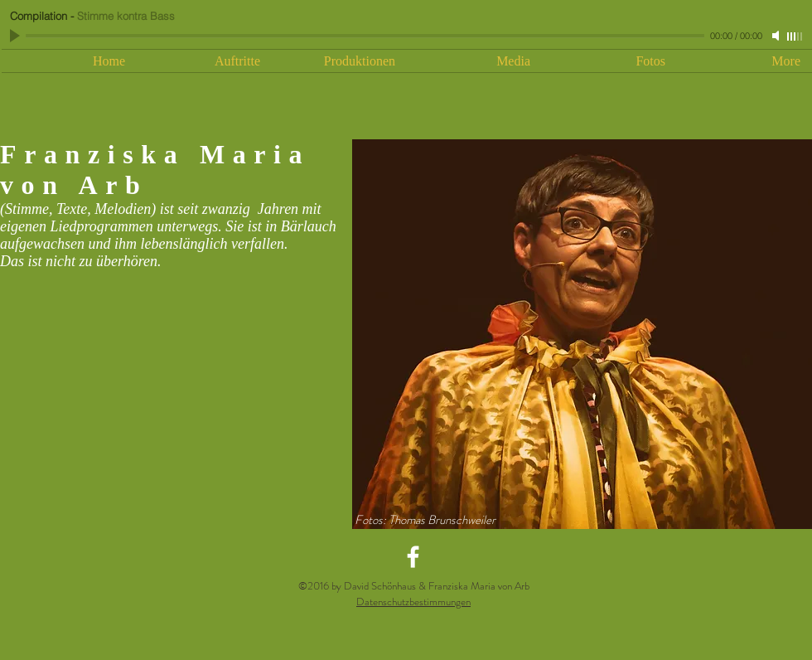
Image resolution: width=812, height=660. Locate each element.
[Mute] (777, 36)
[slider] (795, 36)
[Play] (17, 36)
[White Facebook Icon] (413, 557)
